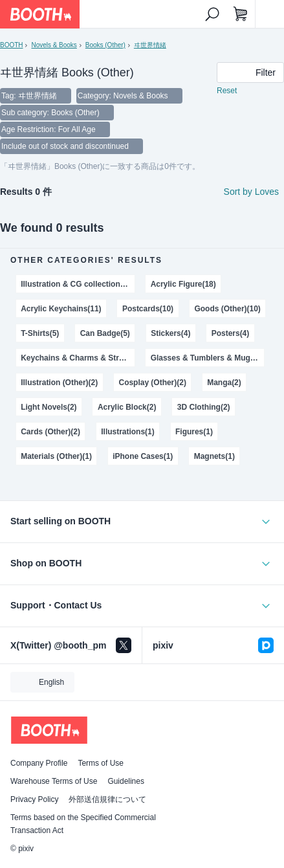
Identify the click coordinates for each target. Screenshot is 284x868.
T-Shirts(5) (40, 333)
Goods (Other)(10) (227, 309)
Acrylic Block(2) (127, 407)
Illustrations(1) (127, 432)
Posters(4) (231, 333)
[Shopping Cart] (241, 14)
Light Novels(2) (49, 407)
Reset (227, 91)
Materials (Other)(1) (56, 456)
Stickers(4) (170, 333)
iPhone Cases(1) (143, 456)
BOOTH (11, 45)
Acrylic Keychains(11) (61, 309)
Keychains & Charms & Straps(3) (78, 358)
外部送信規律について (107, 799)
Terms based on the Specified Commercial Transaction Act (83, 824)
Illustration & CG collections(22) (78, 284)
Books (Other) (105, 45)
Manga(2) (224, 383)
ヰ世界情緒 (150, 45)
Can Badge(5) (105, 333)
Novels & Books (54, 45)
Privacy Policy (34, 799)
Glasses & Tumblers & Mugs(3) (207, 358)
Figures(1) (194, 432)
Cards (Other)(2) (50, 432)
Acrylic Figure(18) (183, 284)
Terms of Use (101, 763)
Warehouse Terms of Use (54, 781)
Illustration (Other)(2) (59, 383)
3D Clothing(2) (204, 407)
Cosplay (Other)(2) (152, 383)
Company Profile (39, 763)
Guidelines (126, 781)
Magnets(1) (214, 456)
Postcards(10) (148, 309)
